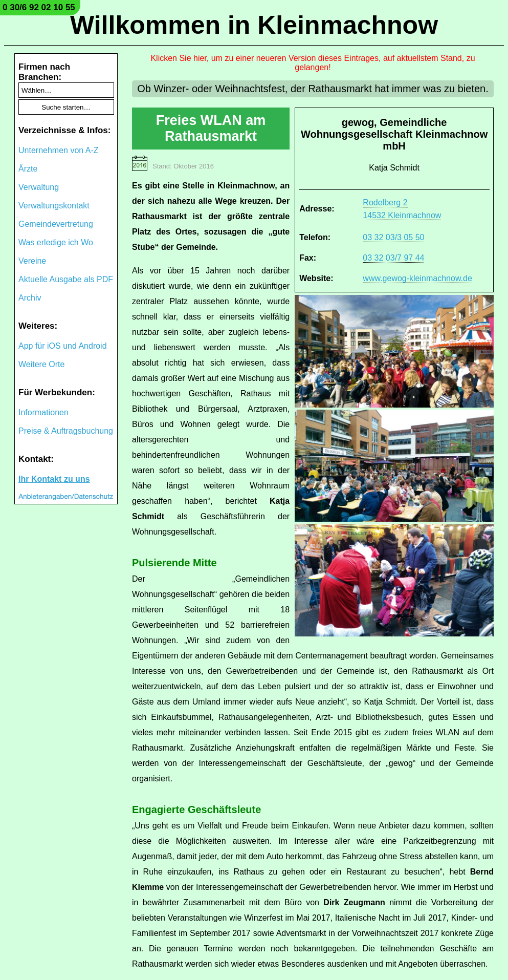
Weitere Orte (41, 364)
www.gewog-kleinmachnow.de (417, 278)
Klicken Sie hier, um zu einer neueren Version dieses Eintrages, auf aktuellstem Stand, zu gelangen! (313, 63)
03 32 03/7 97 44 (393, 258)
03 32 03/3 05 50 (393, 237)
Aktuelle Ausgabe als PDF (66, 279)
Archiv (30, 298)
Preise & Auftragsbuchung (66, 431)
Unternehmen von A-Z (59, 150)
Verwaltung (39, 187)
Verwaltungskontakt (54, 206)
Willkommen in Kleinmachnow (254, 25)
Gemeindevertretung (56, 224)
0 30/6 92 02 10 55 (39, 7)
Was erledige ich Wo (56, 242)
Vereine (32, 261)
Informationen (43, 412)
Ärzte (28, 169)
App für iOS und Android (63, 346)
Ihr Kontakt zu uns (54, 479)
